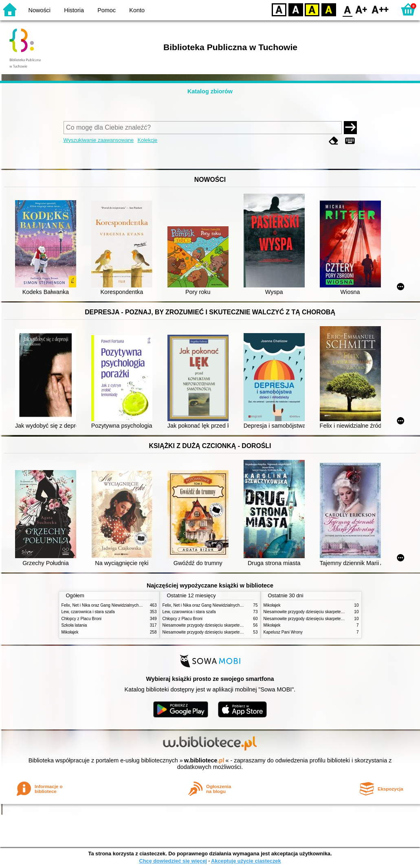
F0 (347, 9)
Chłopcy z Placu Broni (82, 619)
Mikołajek (70, 632)
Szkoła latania (74, 625)
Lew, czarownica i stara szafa (88, 612)
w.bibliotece (204, 760)
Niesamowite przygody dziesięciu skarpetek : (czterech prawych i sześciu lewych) (237, 632)
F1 (362, 9)
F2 (380, 9)
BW (296, 9)
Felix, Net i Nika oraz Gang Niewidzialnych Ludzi (106, 605)
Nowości (40, 10)
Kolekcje (147, 140)
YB (312, 9)
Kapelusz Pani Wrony (283, 632)
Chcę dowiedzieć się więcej (173, 861)
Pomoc (107, 10)
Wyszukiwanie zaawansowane (99, 140)
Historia (74, 10)
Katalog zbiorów (210, 91)
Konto (137, 10)
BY (329, 9)
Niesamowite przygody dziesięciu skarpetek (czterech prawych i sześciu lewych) (235, 625)
